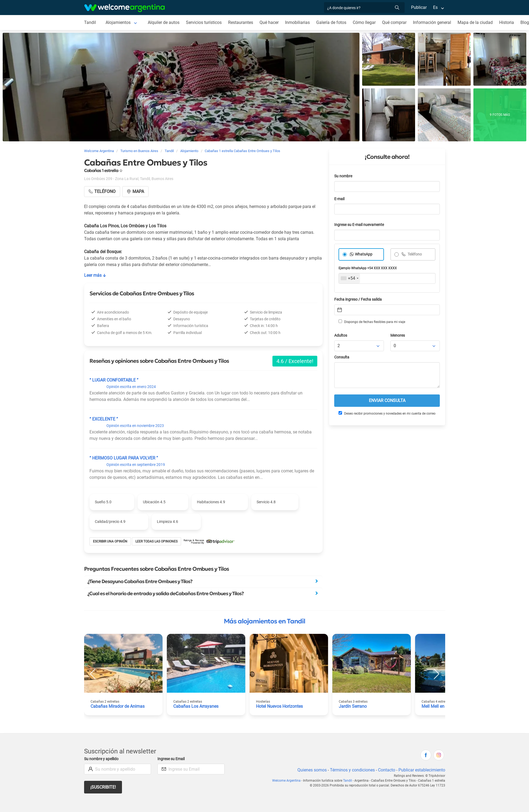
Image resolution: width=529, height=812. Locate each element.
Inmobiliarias (299, 22)
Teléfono (415, 254)
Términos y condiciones (351, 770)
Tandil (90, 22)
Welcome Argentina (289, 781)
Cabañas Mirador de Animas (118, 706)
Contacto (386, 770)
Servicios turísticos (204, 22)
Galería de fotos (333, 22)
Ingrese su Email (172, 759)
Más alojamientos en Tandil (264, 621)
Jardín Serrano (353, 706)
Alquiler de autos (163, 22)
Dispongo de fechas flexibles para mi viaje (371, 322)
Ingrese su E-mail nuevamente (361, 225)
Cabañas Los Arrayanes (196, 706)
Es (435, 7)
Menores (398, 335)
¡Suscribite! (103, 787)
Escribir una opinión (110, 541)
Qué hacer (270, 22)
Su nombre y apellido (102, 759)
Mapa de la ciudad (477, 22)
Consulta (342, 357)
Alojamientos (118, 22)
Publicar (419, 7)
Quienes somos (310, 770)
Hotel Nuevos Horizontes (280, 706)
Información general (434, 22)
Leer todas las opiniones (157, 541)
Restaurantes (242, 22)
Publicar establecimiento (422, 770)
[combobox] (349, 278)
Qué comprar (396, 22)
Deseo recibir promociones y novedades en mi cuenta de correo (387, 413)
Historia (509, 22)
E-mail (340, 199)
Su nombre (344, 176)
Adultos (341, 335)
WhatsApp (364, 254)
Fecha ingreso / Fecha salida (359, 299)
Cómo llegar (366, 22)
